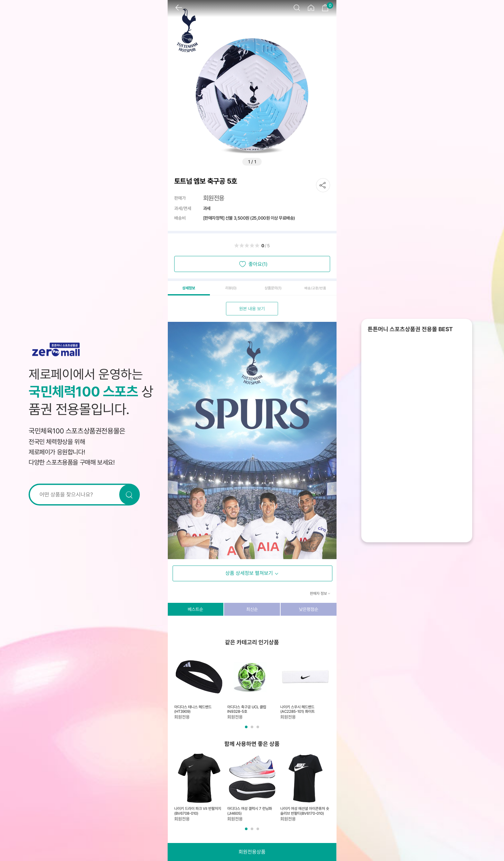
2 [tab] (253, 730)
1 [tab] (247, 730)
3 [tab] (258, 730)
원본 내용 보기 (252, 309)
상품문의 (273, 288)
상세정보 (189, 288)
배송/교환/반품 (315, 288)
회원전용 (214, 198)
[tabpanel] (199, 686)
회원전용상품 (252, 852)
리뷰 (231, 288)
